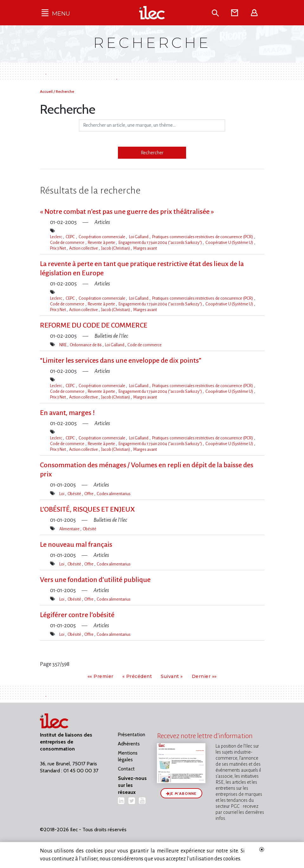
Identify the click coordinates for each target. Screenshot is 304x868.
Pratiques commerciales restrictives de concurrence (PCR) (203, 237)
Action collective (84, 248)
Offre (89, 494)
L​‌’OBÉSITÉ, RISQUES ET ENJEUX (87, 509)
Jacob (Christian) (116, 248)
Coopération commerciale (102, 237)
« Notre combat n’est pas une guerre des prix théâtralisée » (127, 212)
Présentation (132, 735)
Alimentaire (70, 529)
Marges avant (145, 248)
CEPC (71, 237)
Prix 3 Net (58, 248)
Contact (126, 769)
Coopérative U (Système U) (230, 243)
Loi (62, 494)
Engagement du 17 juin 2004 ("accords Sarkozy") (161, 243)
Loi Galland (139, 237)
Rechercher (152, 153)
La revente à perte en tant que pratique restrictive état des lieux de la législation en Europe (142, 268)
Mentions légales (128, 756)
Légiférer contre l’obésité (77, 615)
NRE (63, 345)
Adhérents (129, 744)
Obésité (75, 494)
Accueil (47, 91)
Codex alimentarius (114, 494)
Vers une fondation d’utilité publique (95, 580)
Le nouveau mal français (76, 545)
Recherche (65, 91)
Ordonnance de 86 (86, 345)
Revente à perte (102, 243)
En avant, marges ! (67, 413)
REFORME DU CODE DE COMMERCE (94, 325)
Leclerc (57, 237)
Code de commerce (68, 243)
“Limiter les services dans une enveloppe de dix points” (121, 361)
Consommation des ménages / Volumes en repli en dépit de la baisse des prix (147, 470)
